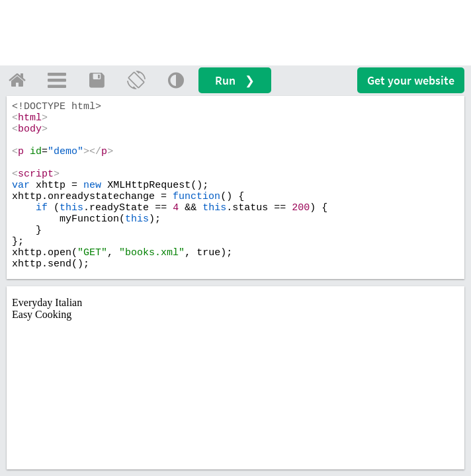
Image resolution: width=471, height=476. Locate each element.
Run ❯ (235, 80)
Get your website (411, 80)
